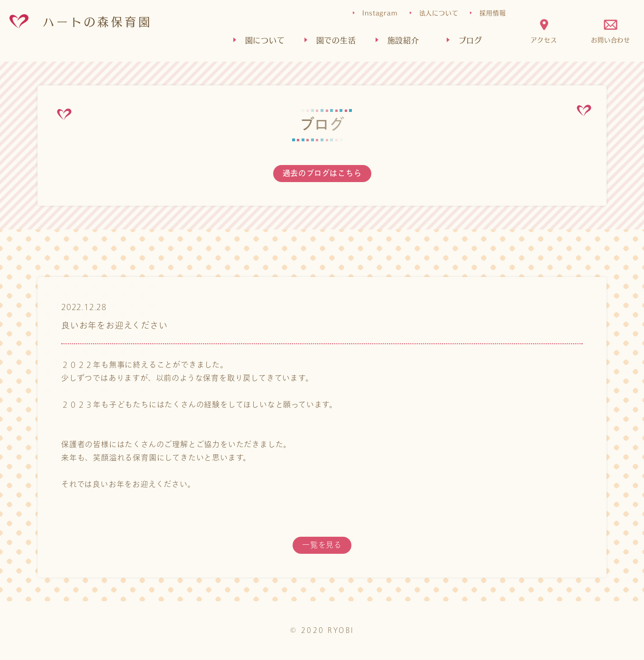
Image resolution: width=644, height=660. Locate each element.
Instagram (380, 13)
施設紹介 (403, 40)
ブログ (470, 40)
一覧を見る (322, 545)
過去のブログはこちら (322, 174)
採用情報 (492, 13)
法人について (439, 13)
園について (265, 40)
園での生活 (336, 40)
